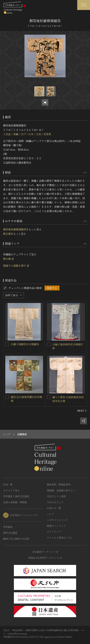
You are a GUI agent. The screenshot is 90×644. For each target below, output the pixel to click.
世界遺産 (8, 527)
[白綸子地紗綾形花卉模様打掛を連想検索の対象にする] (49, 344)
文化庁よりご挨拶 (56, 496)
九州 (39, 134)
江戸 (23, 134)
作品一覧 (8, 484)
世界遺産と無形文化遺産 (16, 496)
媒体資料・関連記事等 (59, 484)
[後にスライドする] (82, 411)
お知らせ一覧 (54, 508)
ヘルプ (50, 514)
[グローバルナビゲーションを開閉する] (84, 5)
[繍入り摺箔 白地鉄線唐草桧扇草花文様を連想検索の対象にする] (49, 397)
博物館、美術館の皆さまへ (61, 490)
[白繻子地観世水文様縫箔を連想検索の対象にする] (7, 344)
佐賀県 (47, 134)
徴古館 (7, 234)
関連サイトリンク (56, 526)
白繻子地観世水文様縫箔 (25, 344)
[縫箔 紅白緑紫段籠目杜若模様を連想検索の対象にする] (7, 397)
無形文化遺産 (10, 533)
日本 (31, 134)
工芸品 (7, 134)
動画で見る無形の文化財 (16, 539)
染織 (16, 134)
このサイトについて (58, 520)
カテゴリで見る (11, 490)
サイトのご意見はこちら (60, 538)
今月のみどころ (55, 502)
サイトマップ (54, 532)
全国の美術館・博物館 (15, 502)
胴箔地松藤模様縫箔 (15, 229)
